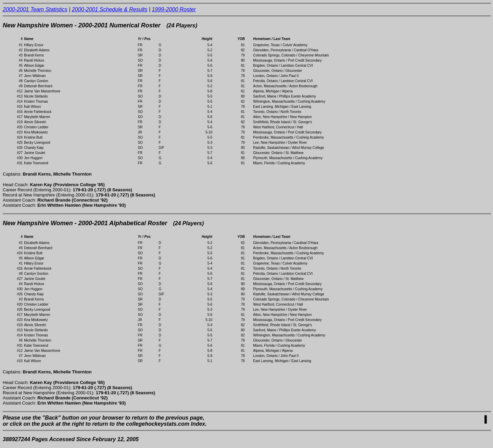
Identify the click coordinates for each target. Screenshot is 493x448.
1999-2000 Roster (174, 9)
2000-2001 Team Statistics (35, 9)
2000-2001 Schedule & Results (110, 9)
